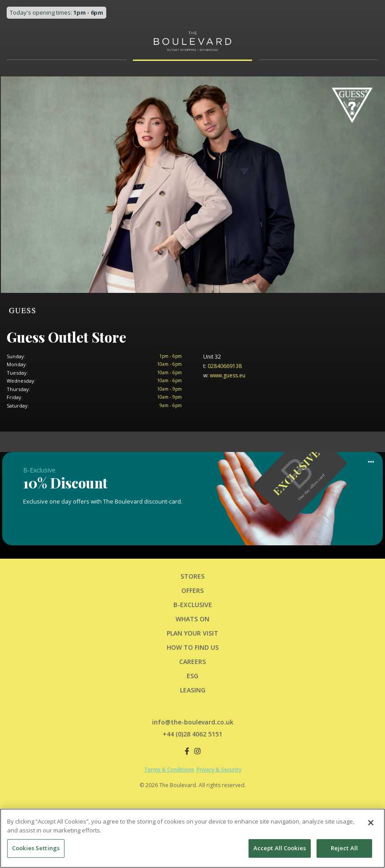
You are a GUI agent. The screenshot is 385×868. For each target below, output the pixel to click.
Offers (192, 590)
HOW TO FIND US (193, 647)
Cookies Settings (36, 848)
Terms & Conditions (169, 770)
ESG (192, 676)
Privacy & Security (219, 770)
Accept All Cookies (280, 848)
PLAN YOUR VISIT (192, 633)
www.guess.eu (224, 375)
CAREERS (192, 662)
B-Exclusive (193, 605)
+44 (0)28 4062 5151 (192, 734)
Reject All (344, 848)
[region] (192, 838)
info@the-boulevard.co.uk (193, 722)
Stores (192, 576)
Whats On (192, 619)
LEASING (193, 690)
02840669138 (223, 366)
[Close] (371, 823)
